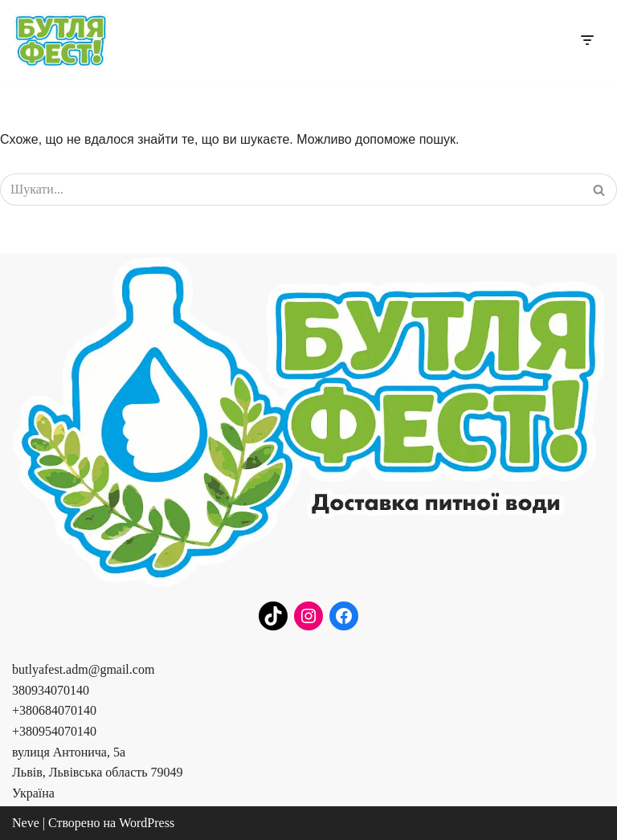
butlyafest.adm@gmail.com (83, 669)
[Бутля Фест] (60, 41)
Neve (26, 823)
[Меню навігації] (587, 40)
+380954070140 (54, 731)
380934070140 (51, 690)
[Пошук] (290, 190)
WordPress (147, 823)
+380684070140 (54, 710)
